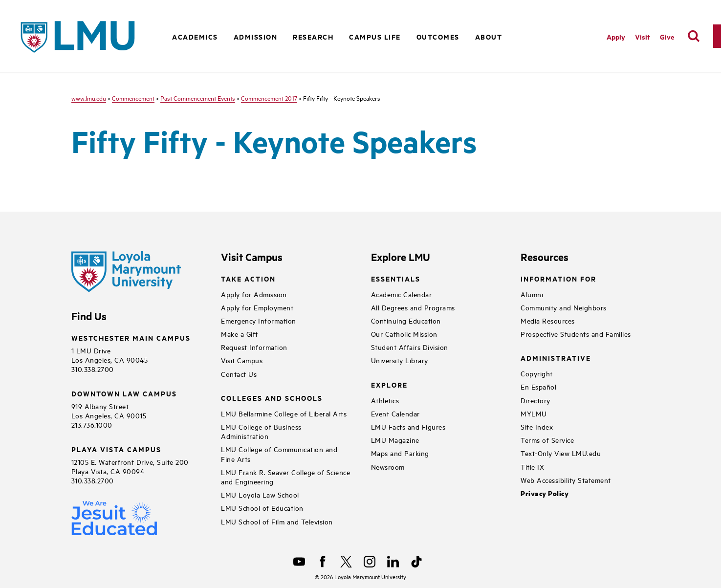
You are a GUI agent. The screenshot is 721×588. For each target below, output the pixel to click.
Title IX (532, 467)
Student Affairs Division (410, 347)
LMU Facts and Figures (408, 426)
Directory (535, 400)
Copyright (537, 373)
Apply (616, 36)
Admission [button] (256, 36)
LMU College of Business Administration (261, 431)
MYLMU (534, 413)
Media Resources (548, 320)
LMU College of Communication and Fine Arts (279, 454)
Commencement (133, 98)
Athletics (385, 400)
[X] (346, 562)
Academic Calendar (402, 294)
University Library (400, 360)
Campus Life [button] (375, 36)
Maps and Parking (400, 453)
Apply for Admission (254, 294)
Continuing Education (406, 320)
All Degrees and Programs (413, 307)
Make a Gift (240, 334)
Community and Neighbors (564, 307)
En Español (538, 386)
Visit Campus (242, 360)
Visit (643, 36)
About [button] (489, 36)
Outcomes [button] (438, 36)
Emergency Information (259, 320)
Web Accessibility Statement (566, 480)
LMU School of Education (262, 508)
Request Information (254, 347)
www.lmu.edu (89, 98)
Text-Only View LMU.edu (561, 453)
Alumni (532, 294)
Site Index (537, 426)
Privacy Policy (545, 493)
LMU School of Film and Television (277, 521)
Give (667, 36)
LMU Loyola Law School (260, 494)
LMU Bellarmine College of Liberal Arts (284, 413)
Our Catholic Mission (404, 334)
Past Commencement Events (198, 98)
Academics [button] (195, 36)
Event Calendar (395, 413)
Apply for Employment (257, 307)
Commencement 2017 (269, 98)
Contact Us (239, 374)
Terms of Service (547, 440)
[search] (694, 36)
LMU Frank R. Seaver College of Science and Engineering (285, 477)
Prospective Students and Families (576, 334)
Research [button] (313, 36)
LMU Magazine (395, 440)
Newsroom (388, 467)
